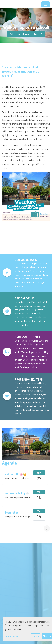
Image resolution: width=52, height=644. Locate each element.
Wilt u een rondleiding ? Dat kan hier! (26, 34)
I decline (36, 636)
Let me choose (12, 636)
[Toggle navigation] (46, 4)
